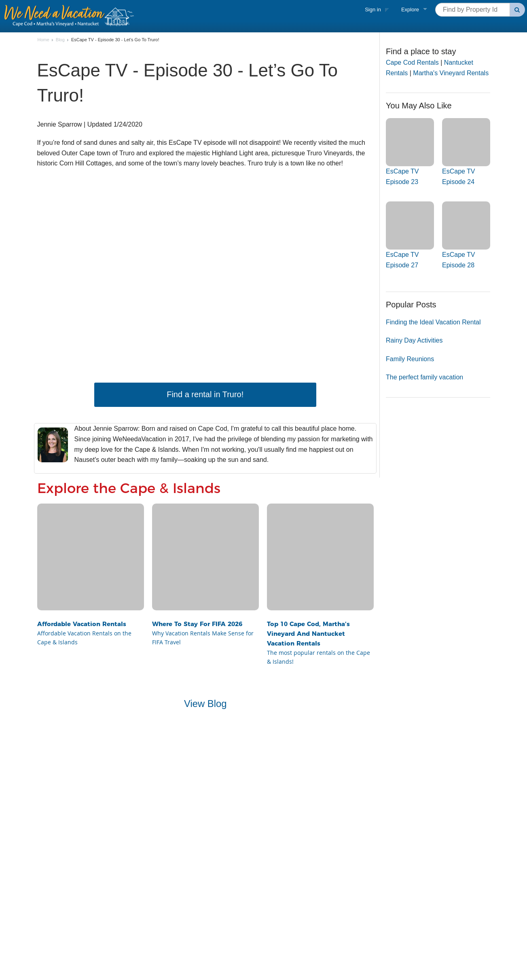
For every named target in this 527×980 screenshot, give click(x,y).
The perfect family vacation (424, 377)
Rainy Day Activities (414, 340)
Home (43, 40)
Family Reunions (410, 359)
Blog (60, 40)
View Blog (205, 703)
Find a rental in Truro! (205, 394)
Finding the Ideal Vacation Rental (433, 322)
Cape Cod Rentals (412, 62)
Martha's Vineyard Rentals (451, 73)
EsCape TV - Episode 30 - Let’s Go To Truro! (115, 40)
